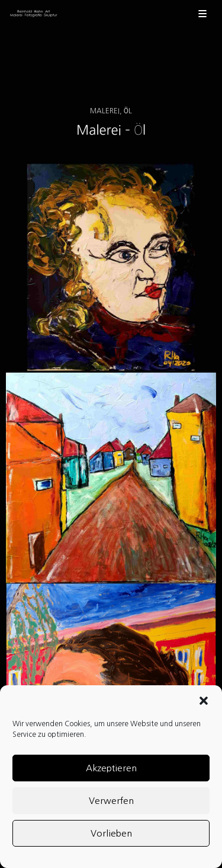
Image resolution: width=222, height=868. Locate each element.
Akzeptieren (111, 768)
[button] (204, 701)
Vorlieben (111, 833)
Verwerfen (111, 801)
